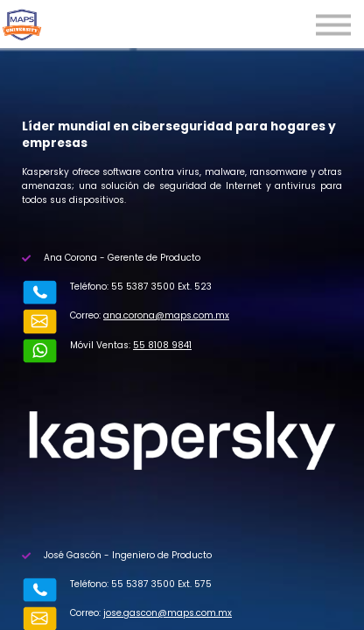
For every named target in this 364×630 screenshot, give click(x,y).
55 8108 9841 (127, 330)
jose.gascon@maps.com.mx (133, 583)
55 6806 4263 (141, 597)
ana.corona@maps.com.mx (131, 315)
